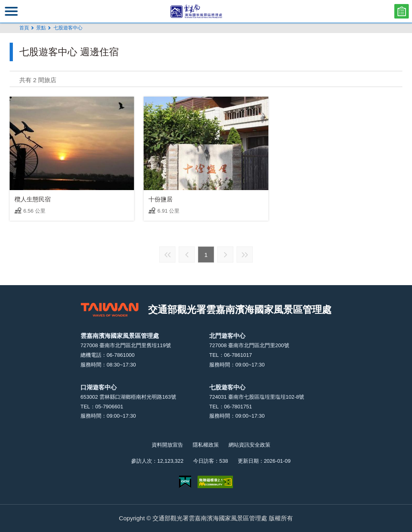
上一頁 (187, 255)
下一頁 (225, 255)
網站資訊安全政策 (249, 445)
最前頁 (167, 255)
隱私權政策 (206, 445)
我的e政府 (185, 482)
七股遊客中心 (68, 28)
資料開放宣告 (167, 445)
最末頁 (245, 255)
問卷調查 (402, 11)
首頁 (24, 28)
